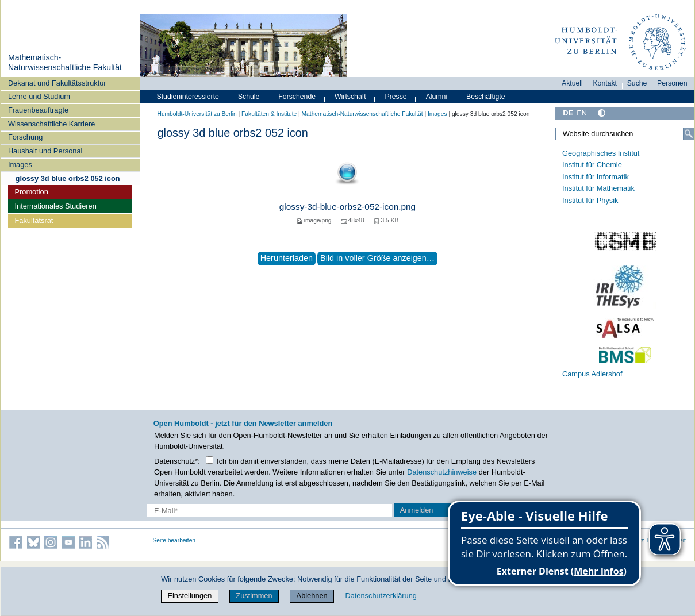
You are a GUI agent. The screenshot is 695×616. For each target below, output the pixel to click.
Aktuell (572, 83)
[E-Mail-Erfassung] (269, 511)
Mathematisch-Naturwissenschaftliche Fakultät (65, 63)
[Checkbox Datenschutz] (210, 460)
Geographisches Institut (601, 153)
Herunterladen (287, 258)
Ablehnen (312, 596)
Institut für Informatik (596, 177)
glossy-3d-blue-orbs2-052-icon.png (347, 207)
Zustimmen (254, 596)
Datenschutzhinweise (442, 472)
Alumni (437, 97)
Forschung (25, 137)
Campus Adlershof (592, 374)
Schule (249, 97)
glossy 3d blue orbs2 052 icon (68, 178)
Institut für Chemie (592, 165)
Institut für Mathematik (598, 188)
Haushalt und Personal (45, 151)
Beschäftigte (486, 97)
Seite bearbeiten (174, 540)
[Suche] (689, 134)
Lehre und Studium (39, 96)
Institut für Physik (590, 200)
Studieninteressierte (188, 97)
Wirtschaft (350, 97)
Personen (672, 83)
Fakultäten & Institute (269, 114)
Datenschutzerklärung (381, 596)
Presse (396, 97)
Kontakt (605, 83)
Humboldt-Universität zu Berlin (197, 114)
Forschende (297, 97)
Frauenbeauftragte (38, 110)
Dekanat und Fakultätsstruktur (57, 83)
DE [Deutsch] (568, 113)
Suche (637, 83)
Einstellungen (189, 596)
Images (20, 165)
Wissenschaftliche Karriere (51, 124)
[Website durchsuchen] (625, 134)
